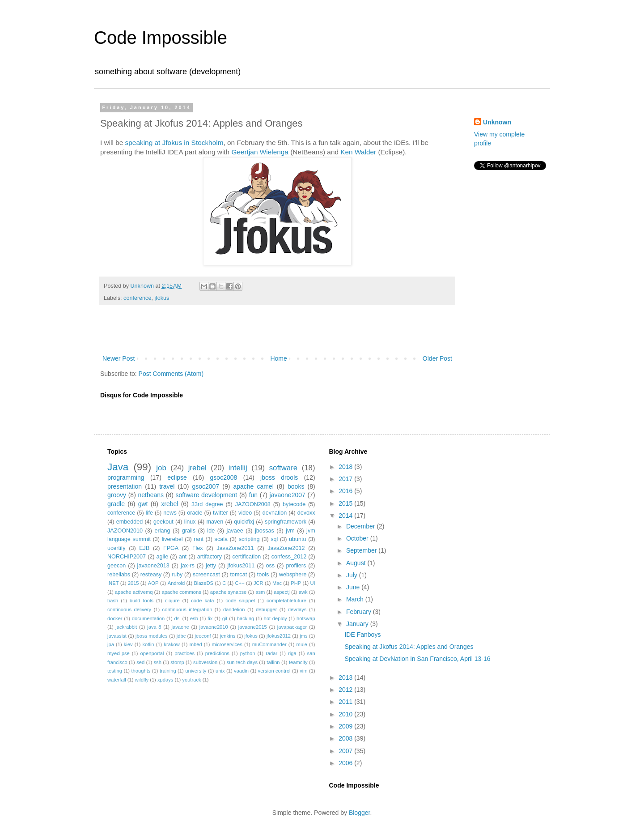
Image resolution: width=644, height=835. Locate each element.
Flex (198, 548)
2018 (346, 467)
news (170, 513)
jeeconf (203, 636)
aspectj (282, 592)
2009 (346, 726)
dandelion (234, 609)
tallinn (273, 662)
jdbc (181, 636)
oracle (195, 513)
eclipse (177, 477)
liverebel (172, 539)
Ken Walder (358, 152)
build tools (142, 601)
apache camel (253, 486)
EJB (144, 548)
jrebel (197, 468)
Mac (277, 583)
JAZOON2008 (253, 504)
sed (140, 662)
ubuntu (298, 539)
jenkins (228, 636)
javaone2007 (288, 495)
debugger (266, 609)
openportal (152, 653)
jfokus (162, 298)
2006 (346, 763)
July (353, 575)
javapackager (292, 627)
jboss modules (152, 636)
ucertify (117, 548)
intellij (238, 468)
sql (274, 539)
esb (194, 618)
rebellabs (119, 575)
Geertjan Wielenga (260, 152)
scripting (249, 539)
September (362, 550)
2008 (346, 738)
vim (303, 671)
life (149, 513)
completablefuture (286, 601)
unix (220, 671)
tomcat (238, 575)
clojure (172, 601)
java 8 (154, 627)
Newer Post (119, 358)
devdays (297, 609)
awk (303, 592)
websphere (293, 575)
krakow (172, 644)
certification (247, 557)
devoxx (306, 513)
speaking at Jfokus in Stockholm (174, 143)
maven (215, 522)
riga (292, 653)
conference (137, 298)
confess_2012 (289, 557)
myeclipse (119, 653)
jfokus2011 (241, 566)
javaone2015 (253, 627)
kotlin (148, 644)
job (161, 468)
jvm (290, 531)
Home (278, 358)
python (248, 653)
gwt (143, 504)
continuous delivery (129, 609)
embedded (130, 522)
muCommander (269, 644)
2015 (133, 583)
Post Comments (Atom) (171, 374)
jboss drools (279, 477)
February (360, 612)
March (356, 599)
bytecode (294, 504)
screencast (206, 575)
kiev (128, 644)
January (358, 624)
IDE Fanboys (362, 635)
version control (274, 671)
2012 (346, 690)
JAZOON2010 (125, 531)
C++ (240, 583)
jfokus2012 (279, 636)
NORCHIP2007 (127, 557)
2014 (346, 515)
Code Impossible (161, 38)
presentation (125, 486)
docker (115, 618)
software (283, 468)
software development (207, 495)
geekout (163, 522)
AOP (153, 583)
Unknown (497, 122)
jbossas (265, 531)
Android (176, 583)
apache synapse (229, 592)
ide (211, 531)
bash (113, 601)
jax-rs (188, 566)
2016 (346, 491)
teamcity (298, 662)
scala (221, 539)
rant (199, 539)
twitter (220, 513)
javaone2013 (153, 566)
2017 (346, 479)
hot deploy (275, 618)
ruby (177, 575)
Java (118, 467)
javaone (180, 627)
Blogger (359, 813)
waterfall (117, 680)
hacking (246, 618)
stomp (177, 662)
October (358, 538)
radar (271, 653)
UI (312, 583)
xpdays (165, 680)
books (296, 486)
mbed (196, 644)
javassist (117, 636)
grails (189, 531)
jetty (211, 566)
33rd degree (207, 504)
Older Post (437, 358)
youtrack (191, 680)
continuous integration (187, 609)
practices (184, 653)
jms (303, 636)
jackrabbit (126, 627)
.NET (113, 583)
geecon (117, 566)
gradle (116, 504)
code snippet (240, 601)
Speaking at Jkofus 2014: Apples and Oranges (409, 647)
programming (126, 477)
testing (115, 671)
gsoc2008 (224, 477)
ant (183, 557)
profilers (296, 566)
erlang (162, 531)
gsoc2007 (205, 486)
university (196, 671)
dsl (177, 618)
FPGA (171, 548)
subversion (205, 662)
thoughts (141, 671)
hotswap (306, 618)
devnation (275, 513)
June (354, 587)
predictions (217, 653)
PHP (296, 583)
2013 (346, 677)
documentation (148, 618)
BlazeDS (203, 583)
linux (190, 522)
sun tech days (242, 662)
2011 (346, 702)
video (245, 513)
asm (260, 592)
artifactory (210, 557)
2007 (346, 751)
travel (167, 486)
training (168, 671)
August (357, 563)
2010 (346, 714)
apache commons (181, 592)
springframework (286, 522)
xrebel (169, 504)
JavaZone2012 (286, 548)
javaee (235, 531)
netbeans (151, 495)
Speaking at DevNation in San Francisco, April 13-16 (417, 659)
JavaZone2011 (235, 548)
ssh (158, 662)
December (361, 526)
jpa (111, 644)
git (225, 618)
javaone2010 (214, 627)
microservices (227, 644)
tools (263, 575)
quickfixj (244, 522)
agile (163, 557)
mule (302, 644)
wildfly (142, 680)
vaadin (241, 671)
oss (271, 566)
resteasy (151, 575)
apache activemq (134, 592)
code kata (202, 601)
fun (253, 495)
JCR (258, 583)
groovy (117, 495)
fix (210, 618)
